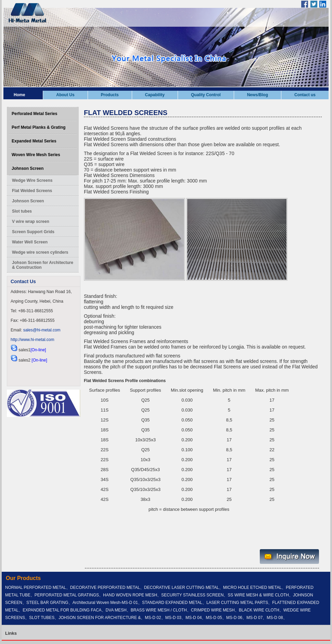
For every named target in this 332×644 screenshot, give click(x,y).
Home (19, 95)
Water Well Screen (30, 242)
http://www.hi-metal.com (32, 340)
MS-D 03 (173, 618)
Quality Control (206, 95)
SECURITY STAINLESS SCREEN (192, 595)
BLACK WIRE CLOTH (259, 610)
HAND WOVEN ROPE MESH (130, 595)
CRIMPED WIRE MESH (213, 610)
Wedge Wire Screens (32, 180)
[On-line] (38, 350)
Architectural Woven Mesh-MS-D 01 (105, 603)
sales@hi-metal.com (42, 330)
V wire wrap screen (31, 222)
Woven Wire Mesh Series (36, 155)
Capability (155, 95)
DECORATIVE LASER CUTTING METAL (182, 588)
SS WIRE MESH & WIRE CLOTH (258, 595)
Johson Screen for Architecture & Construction (43, 265)
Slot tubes (22, 211)
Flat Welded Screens (32, 191)
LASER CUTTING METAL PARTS (237, 603)
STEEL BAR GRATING (47, 603)
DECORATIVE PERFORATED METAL (105, 588)
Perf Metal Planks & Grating (39, 127)
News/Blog (258, 95)
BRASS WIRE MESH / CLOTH (159, 610)
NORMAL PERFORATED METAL (36, 588)
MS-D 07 (254, 618)
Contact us (305, 95)
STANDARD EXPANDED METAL (172, 603)
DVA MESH (116, 610)
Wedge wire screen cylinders (40, 252)
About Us (65, 95)
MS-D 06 (234, 618)
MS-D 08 (275, 618)
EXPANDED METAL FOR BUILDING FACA (62, 610)
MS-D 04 (194, 618)
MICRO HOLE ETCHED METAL (252, 588)
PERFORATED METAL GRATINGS (67, 595)
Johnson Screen (28, 168)
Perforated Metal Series (34, 114)
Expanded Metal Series (34, 141)
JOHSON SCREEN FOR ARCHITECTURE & (100, 618)
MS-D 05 (214, 618)
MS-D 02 (153, 618)
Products (110, 95)
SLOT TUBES (42, 618)
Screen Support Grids (33, 232)
